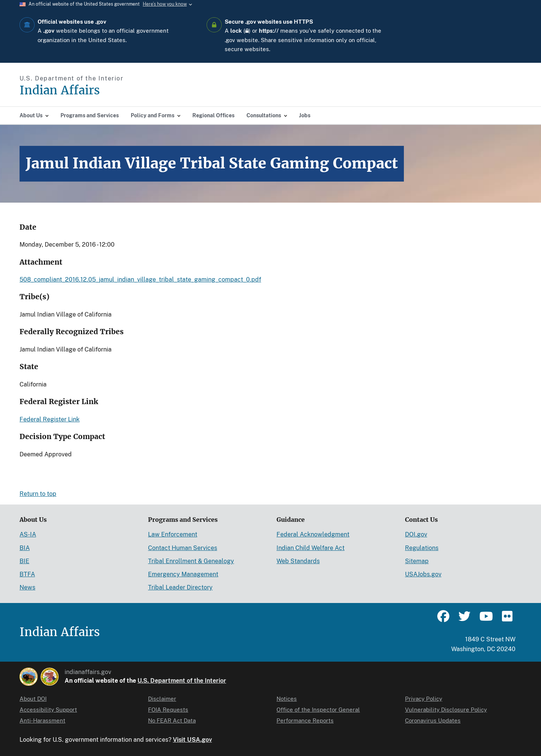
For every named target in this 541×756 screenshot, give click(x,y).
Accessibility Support (48, 710)
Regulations (422, 548)
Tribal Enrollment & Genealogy (191, 561)
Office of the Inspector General (318, 710)
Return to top (38, 494)
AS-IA (28, 534)
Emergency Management (183, 574)
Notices (287, 699)
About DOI (33, 699)
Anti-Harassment (42, 720)
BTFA (27, 574)
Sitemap (417, 561)
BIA (25, 548)
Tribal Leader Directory (180, 587)
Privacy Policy (424, 699)
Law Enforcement (173, 534)
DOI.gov (416, 534)
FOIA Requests (168, 710)
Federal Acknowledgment (313, 534)
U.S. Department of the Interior (182, 681)
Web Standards (298, 561)
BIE (24, 561)
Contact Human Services (183, 548)
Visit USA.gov (192, 740)
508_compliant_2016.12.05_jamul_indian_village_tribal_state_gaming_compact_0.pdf (140, 280)
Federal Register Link (50, 419)
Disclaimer (162, 699)
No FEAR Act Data (172, 720)
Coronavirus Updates (433, 720)
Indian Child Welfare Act (311, 548)
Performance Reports (305, 720)
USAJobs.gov (423, 574)
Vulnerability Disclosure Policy (446, 710)
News (27, 587)
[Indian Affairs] (102, 90)
